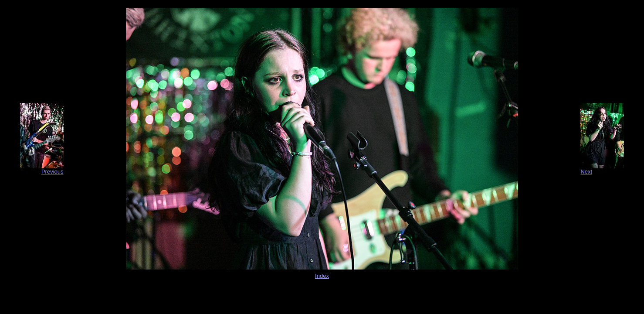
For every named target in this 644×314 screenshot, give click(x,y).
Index (322, 276)
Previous (53, 172)
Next (586, 172)
